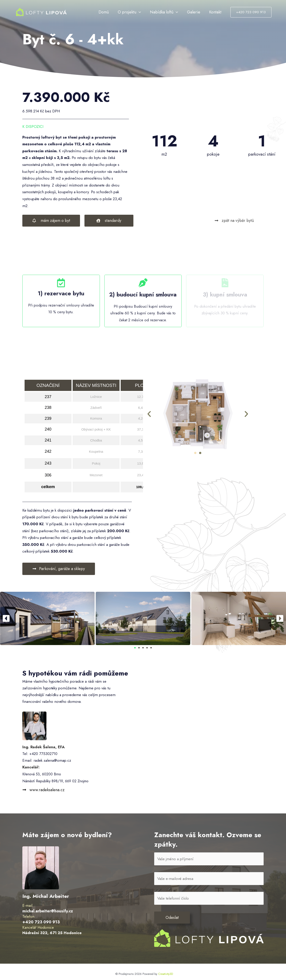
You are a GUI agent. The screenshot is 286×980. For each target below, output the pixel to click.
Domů (114, 12)
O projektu (137, 12)
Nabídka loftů (170, 12)
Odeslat (172, 918)
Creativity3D (166, 974)
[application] (146, 12)
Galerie (197, 12)
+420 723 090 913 (40, 922)
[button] (149, 414)
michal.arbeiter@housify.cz (47, 911)
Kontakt (216, 12)
